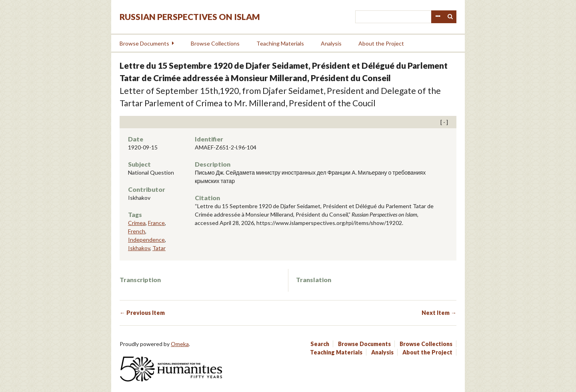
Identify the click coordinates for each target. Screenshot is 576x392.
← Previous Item (142, 313)
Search (450, 17)
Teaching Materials (280, 43)
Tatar (159, 248)
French (137, 231)
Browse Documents (144, 43)
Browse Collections (215, 43)
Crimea (137, 223)
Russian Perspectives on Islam (190, 17)
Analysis (331, 43)
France (156, 223)
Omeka (180, 344)
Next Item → (439, 313)
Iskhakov (139, 248)
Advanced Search (438, 17)
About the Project (381, 43)
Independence (146, 240)
